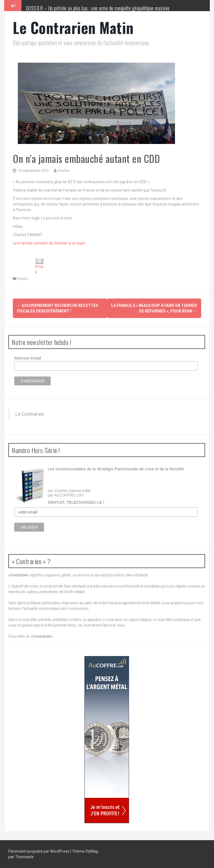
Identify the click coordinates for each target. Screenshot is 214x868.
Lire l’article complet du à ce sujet (49, 243)
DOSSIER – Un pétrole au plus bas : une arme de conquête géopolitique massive (98, 8)
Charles (63, 171)
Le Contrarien (30, 414)
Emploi (23, 279)
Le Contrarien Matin (73, 27)
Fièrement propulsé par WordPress (39, 851)
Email (39, 266)
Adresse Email (28, 358)
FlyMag (92, 851)
